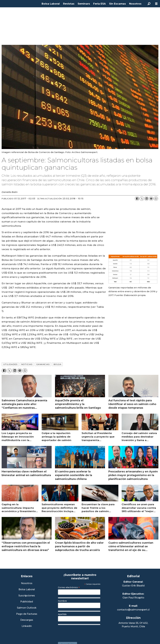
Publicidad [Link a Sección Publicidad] (27, 602)
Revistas (69, 4)
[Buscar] (149, 4)
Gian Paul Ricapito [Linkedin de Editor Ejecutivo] (133, 598)
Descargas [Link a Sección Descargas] (27, 620)
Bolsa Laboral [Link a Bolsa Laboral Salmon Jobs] (27, 590)
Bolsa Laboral (51, 4)
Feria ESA (99, 4)
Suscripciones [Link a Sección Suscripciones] (27, 596)
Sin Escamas (117, 4)
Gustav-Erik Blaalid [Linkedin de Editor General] (133, 586)
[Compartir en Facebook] (137, 199)
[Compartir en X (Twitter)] (142, 199)
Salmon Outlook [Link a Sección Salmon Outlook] (27, 608)
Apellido (62, 614)
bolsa (57, 364)
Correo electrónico (69, 587)
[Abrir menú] (156, 4)
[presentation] (80, 632)
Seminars (84, 4)
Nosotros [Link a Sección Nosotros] (27, 583)
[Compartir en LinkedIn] (146, 199)
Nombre (62, 601)
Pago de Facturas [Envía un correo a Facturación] (27, 614)
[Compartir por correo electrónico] (151, 199)
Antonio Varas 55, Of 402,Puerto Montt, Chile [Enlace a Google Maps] (133, 625)
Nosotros (135, 4)
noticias (27, 364)
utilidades (10, 364)
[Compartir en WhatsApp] (156, 199)
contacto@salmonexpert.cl (133, 610)
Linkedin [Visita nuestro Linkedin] (27, 626)
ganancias (43, 364)
